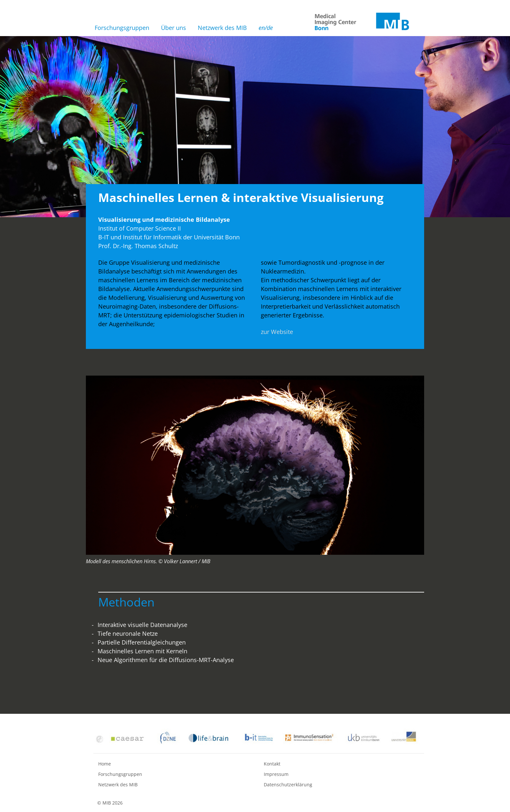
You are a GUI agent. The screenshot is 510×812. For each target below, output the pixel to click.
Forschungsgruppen (122, 28)
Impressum (276, 774)
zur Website (277, 332)
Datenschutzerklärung (288, 785)
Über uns (174, 28)
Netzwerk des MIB (222, 28)
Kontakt (272, 764)
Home (105, 764)
